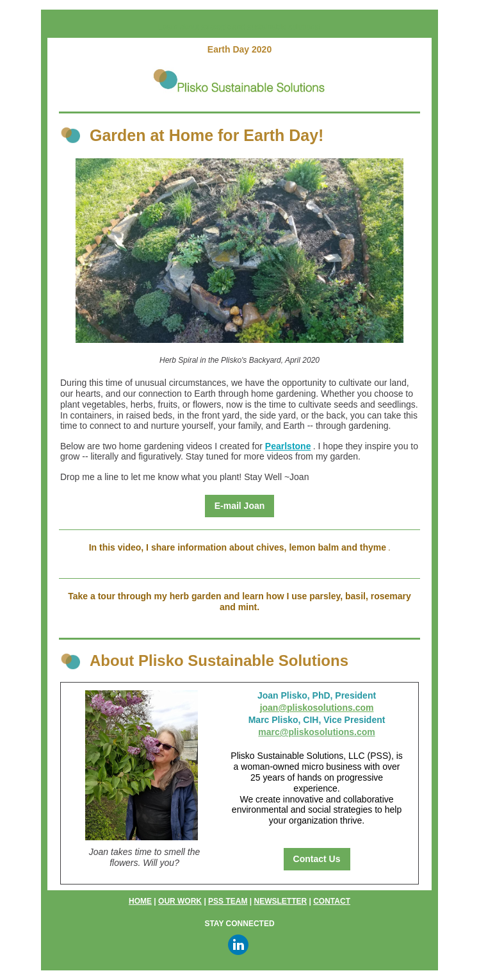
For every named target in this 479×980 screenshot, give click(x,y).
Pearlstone (288, 446)
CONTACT (332, 901)
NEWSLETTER (280, 901)
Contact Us (317, 859)
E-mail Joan (240, 506)
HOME (140, 901)
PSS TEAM (228, 901)
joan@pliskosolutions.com (317, 708)
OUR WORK (180, 901)
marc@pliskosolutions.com (316, 732)
